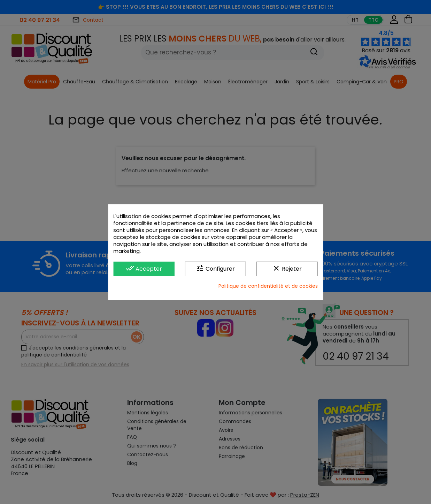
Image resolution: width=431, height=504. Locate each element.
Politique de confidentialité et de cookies (268, 286)
